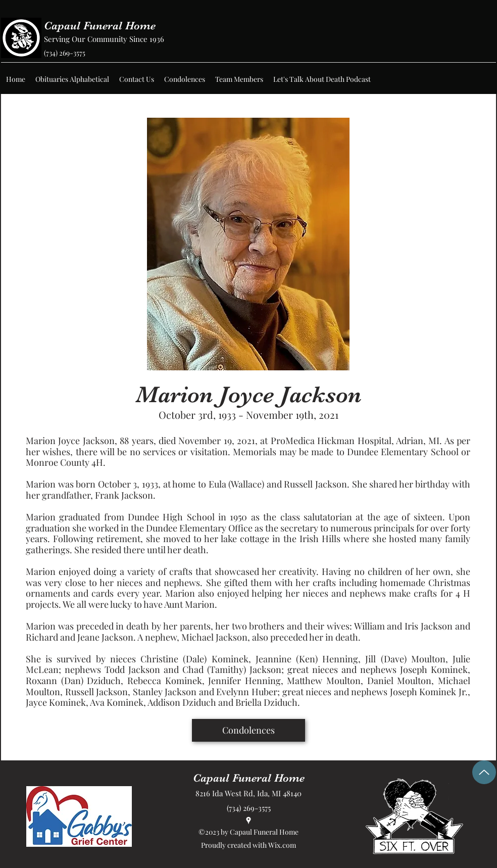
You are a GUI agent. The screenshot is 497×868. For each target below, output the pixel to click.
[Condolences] (249, 730)
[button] (72, 79)
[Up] (484, 772)
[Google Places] (249, 821)
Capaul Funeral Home (100, 26)
